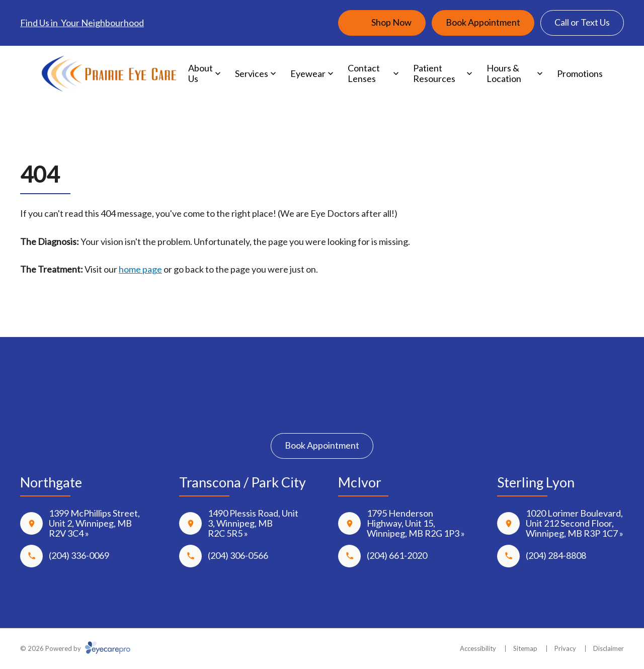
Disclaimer (609, 648)
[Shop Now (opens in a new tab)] (382, 23)
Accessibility (478, 648)
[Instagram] (322, 409)
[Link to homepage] (109, 74)
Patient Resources (434, 73)
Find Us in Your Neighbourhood (82, 23)
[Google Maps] (351, 409)
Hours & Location (504, 73)
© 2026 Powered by (75, 648)
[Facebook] (293, 409)
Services (252, 73)
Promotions (580, 73)
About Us (200, 73)
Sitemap (525, 648)
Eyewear (308, 73)
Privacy (565, 648)
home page (140, 269)
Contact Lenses (364, 73)
